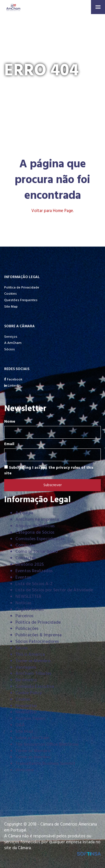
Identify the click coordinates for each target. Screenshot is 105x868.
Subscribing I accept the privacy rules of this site (49, 470)
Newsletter (26, 706)
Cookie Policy (29, 693)
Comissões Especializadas (40, 539)
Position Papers (30, 719)
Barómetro (26, 680)
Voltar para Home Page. (53, 211)
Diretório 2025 (30, 565)
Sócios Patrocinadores (37, 642)
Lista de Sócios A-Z (34, 584)
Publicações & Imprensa (39, 635)
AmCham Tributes (33, 674)
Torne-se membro (33, 757)
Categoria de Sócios (35, 533)
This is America (30, 655)
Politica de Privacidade (22, 288)
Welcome (25, 770)
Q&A (20, 725)
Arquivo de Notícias (35, 526)
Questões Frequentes (21, 300)
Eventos (23, 578)
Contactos (26, 558)
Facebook (13, 380)
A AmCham (13, 343)
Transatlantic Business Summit (45, 764)
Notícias (23, 603)
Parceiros (24, 616)
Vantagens (26, 668)
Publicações (27, 629)
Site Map (11, 307)
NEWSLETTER (28, 597)
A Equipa (24, 513)
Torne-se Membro (33, 661)
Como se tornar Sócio (37, 552)
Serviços (11, 337)
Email (9, 444)
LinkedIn (12, 386)
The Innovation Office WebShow (47, 745)
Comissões (25, 545)
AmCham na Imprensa (37, 520)
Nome (10, 422)
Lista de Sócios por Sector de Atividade (54, 590)
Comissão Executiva (35, 687)
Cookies (11, 294)
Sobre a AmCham (32, 738)
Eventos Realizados (34, 571)
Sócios (10, 350)
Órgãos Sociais (30, 610)
